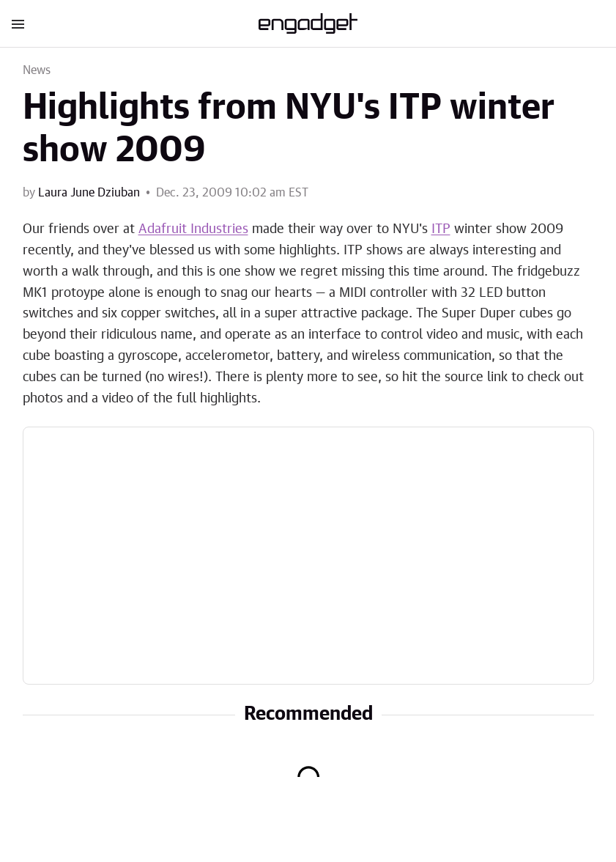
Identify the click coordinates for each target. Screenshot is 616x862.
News (37, 70)
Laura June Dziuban (89, 193)
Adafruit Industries (193, 229)
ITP (441, 229)
